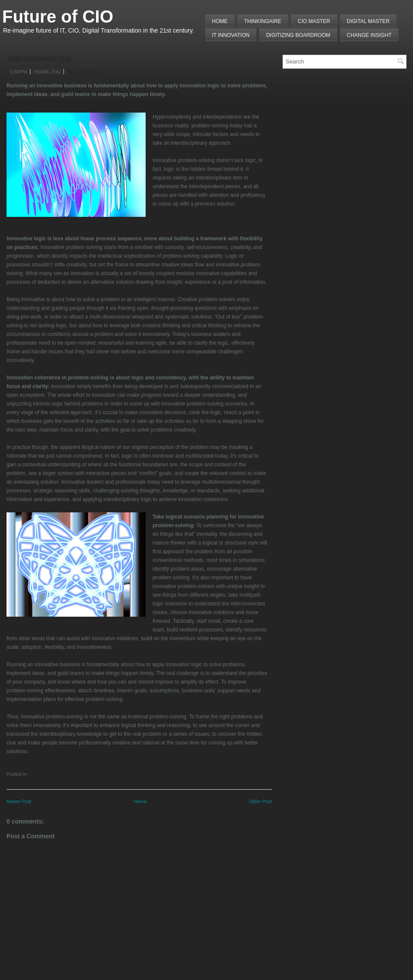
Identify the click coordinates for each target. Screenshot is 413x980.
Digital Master (368, 21)
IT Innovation (231, 35)
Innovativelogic (39, 58)
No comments (86, 72)
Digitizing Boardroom (298, 35)
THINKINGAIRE (263, 21)
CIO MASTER (314, 21)
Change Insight (369, 35)
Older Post (260, 801)
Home (220, 21)
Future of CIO (58, 17)
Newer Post (19, 801)
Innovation (40, 774)
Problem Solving (70, 774)
